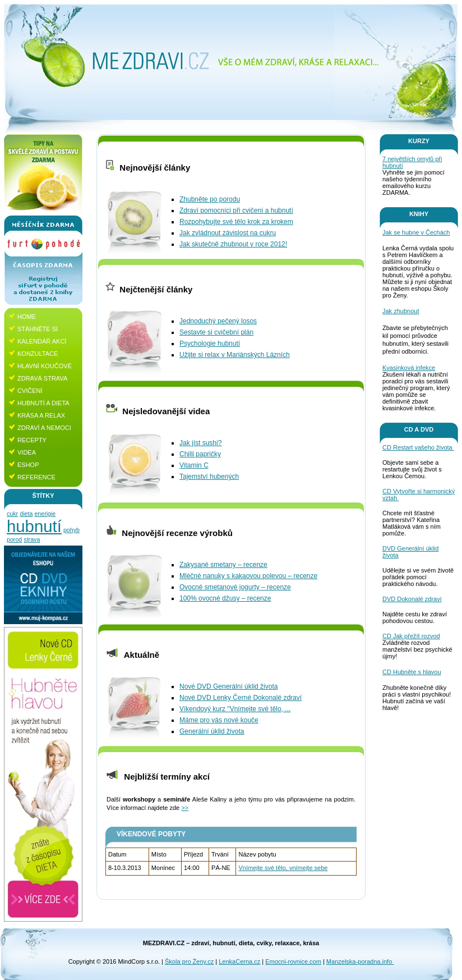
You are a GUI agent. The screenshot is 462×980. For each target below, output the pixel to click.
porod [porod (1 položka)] (14, 539)
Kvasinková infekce (409, 368)
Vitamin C (194, 465)
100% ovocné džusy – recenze (225, 598)
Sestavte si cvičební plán (216, 332)
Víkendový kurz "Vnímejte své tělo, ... (235, 709)
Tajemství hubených (209, 477)
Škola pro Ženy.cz (189, 961)
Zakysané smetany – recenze (223, 565)
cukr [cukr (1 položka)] (12, 514)
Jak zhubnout (401, 311)
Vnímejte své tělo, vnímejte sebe (283, 868)
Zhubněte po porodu (210, 199)
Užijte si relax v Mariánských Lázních (235, 355)
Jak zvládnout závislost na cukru (228, 233)
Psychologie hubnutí (210, 344)
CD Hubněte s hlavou (412, 672)
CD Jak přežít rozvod (411, 636)
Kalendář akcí (42, 341)
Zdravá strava (42, 378)
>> (185, 808)
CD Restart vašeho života (418, 447)
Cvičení (30, 391)
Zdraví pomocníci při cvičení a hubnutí (236, 210)
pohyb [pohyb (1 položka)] (71, 530)
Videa (27, 452)
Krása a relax (41, 415)
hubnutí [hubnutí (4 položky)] (34, 526)
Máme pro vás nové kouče (219, 720)
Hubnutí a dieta (43, 403)
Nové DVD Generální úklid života (228, 686)
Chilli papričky (200, 454)
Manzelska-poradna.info (360, 961)
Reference (36, 477)
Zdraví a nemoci (44, 428)
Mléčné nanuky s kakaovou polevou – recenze (248, 576)
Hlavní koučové (45, 366)
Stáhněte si (38, 329)
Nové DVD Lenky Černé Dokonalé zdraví (241, 698)
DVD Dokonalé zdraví (412, 599)
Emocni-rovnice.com (293, 961)
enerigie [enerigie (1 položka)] (45, 514)
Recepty (32, 440)
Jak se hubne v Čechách (416, 232)
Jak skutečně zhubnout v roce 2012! (233, 244)
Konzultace (38, 354)
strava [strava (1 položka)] (32, 539)
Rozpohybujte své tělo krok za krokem (236, 222)
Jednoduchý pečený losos (218, 321)
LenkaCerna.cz (239, 961)
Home (27, 317)
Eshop (28, 465)
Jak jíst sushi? (200, 443)
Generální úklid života (212, 731)
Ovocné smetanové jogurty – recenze (235, 587)
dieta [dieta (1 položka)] (26, 514)
